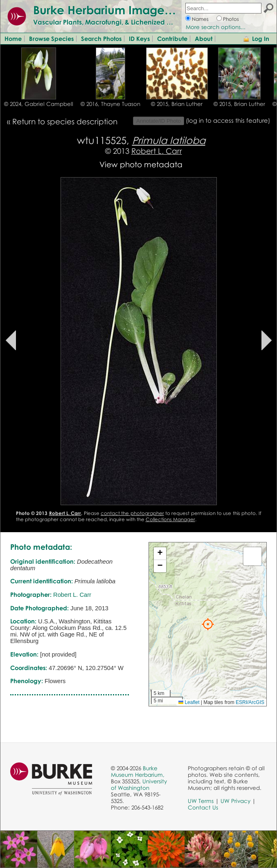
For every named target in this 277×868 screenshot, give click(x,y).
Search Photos (101, 38)
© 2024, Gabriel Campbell (39, 104)
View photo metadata (141, 164)
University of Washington (139, 785)
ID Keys (139, 38)
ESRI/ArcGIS (250, 702)
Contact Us (203, 807)
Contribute (172, 38)
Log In (261, 38)
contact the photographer (132, 513)
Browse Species (51, 38)
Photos (231, 19)
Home (13, 38)
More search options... (216, 27)
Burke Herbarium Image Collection (129, 10)
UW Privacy (235, 801)
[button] (208, 624)
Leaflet (189, 702)
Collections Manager (170, 519)
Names (200, 19)
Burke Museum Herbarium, (138, 771)
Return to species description (65, 121)
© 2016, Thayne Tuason (110, 104)
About (204, 38)
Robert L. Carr (157, 151)
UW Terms (201, 801)
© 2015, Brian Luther (177, 104)
